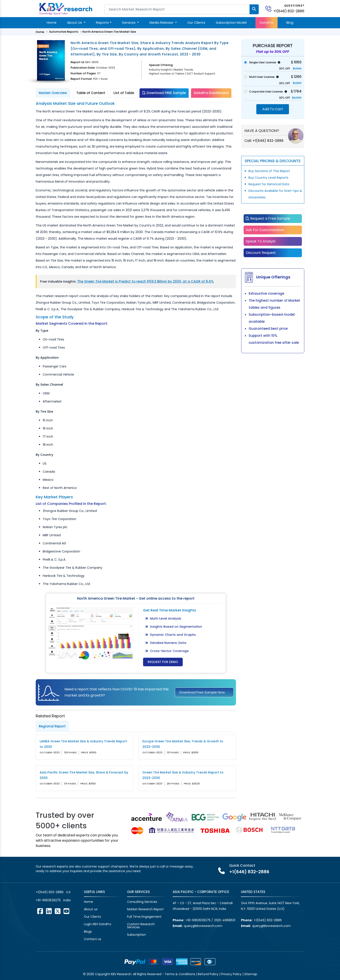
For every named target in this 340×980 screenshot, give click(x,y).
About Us (75, 22)
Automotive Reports (64, 32)
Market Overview (53, 93)
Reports (102, 22)
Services (129, 22)
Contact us (93, 939)
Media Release (162, 22)
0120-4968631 (225, 920)
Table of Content (91, 93)
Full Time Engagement (144, 917)
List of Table (124, 93)
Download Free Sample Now (202, 692)
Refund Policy (208, 974)
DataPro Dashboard (211, 93)
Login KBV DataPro (98, 924)
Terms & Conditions (180, 974)
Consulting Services (142, 902)
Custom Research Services (141, 926)
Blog (290, 22)
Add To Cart (273, 109)
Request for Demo (163, 662)
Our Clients (196, 22)
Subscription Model (231, 22)
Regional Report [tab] (52, 726)
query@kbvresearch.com (203, 926)
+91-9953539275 (48, 900)
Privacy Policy (231, 974)
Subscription (136, 935)
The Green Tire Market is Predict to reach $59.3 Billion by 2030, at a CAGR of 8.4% (145, 281)
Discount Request (261, 253)
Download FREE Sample (164, 93)
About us (91, 909)
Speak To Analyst (261, 241)
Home (52, 22)
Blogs (88, 932)
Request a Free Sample (268, 218)
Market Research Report (145, 909)
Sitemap (251, 974)
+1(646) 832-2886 (289, 11)
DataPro (267, 22)
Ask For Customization (265, 230)
